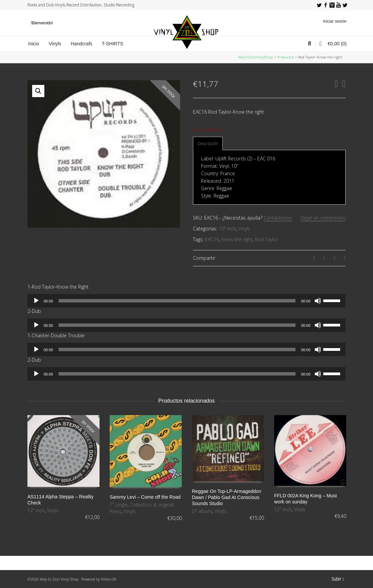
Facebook (326, 5)
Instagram (332, 5)
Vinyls (244, 229)
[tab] (208, 144)
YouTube (338, 5)
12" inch (36, 510)
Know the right (237, 239)
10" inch (227, 229)
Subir (338, 579)
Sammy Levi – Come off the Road (145, 497)
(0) (333, 43)
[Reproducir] (36, 301)
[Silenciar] (318, 301)
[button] (38, 91)
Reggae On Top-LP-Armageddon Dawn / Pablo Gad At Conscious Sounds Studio (226, 497)
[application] (186, 301)
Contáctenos (278, 218)
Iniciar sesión (335, 21)
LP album (202, 511)
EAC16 (212, 239)
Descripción (208, 144)
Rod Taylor (266, 239)
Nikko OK (109, 579)
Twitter (319, 5)
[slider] (177, 301)
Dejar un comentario (323, 218)
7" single (119, 505)
